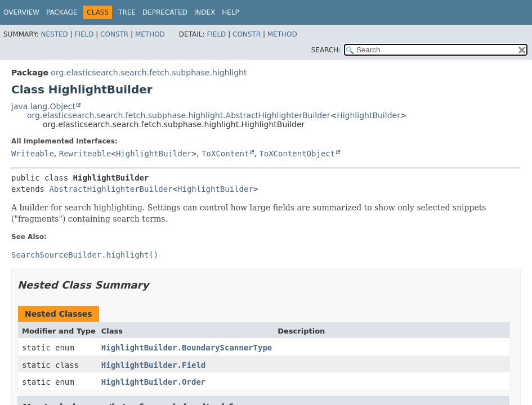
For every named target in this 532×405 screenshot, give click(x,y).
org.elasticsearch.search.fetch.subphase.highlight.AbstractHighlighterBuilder (178, 115)
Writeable (33, 154)
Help (231, 12)
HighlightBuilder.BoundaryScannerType (187, 348)
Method (150, 34)
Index (205, 12)
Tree (127, 12)
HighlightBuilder (368, 115)
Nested (54, 34)
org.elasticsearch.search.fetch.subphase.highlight (149, 73)
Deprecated (165, 12)
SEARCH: (326, 50)
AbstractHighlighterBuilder (111, 189)
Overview (21, 12)
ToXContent (225, 154)
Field (84, 34)
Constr (114, 34)
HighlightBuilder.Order (153, 382)
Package (62, 12)
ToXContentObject (297, 154)
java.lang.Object (43, 106)
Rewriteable (85, 154)
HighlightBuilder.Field (153, 365)
